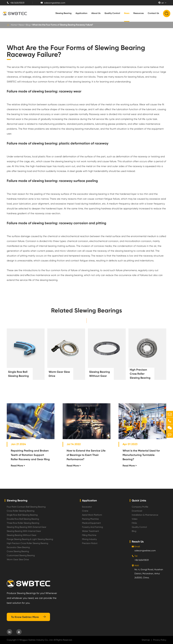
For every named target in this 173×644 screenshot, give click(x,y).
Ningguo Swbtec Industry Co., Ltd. (36, 640)
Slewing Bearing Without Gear (100, 374)
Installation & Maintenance (145, 515)
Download (137, 511)
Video (135, 519)
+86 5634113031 (16, 3)
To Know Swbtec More (28, 617)
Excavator (87, 507)
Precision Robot (90, 543)
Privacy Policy (160, 640)
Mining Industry (89, 539)
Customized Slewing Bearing (21, 555)
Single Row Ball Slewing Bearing (18, 374)
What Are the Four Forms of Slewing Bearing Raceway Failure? (63, 25)
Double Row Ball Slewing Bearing (23, 519)
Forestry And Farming (92, 527)
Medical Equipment (91, 523)
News (127, 13)
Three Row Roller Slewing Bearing (23, 523)
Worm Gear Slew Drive (59, 374)
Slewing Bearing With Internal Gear (24, 531)
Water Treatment (90, 531)
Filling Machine (89, 535)
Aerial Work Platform (92, 515)
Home (14, 25)
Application (81, 13)
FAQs (134, 523)
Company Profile (140, 507)
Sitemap (146, 640)
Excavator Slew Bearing (18, 547)
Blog (28, 25)
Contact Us (153, 13)
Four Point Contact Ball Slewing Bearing (26, 507)
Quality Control (112, 13)
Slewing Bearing (63, 13)
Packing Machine (90, 519)
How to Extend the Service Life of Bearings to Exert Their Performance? (86, 455)
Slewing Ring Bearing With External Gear (26, 527)
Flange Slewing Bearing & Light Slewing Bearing (30, 539)
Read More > (18, 466)
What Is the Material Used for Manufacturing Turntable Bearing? (141, 455)
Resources (139, 13)
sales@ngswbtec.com (53, 3)
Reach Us (138, 542)
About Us (96, 13)
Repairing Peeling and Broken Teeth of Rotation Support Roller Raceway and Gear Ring (30, 455)
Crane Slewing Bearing (18, 551)
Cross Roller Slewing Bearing (21, 511)
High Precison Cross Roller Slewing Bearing (140, 374)
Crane (85, 511)
